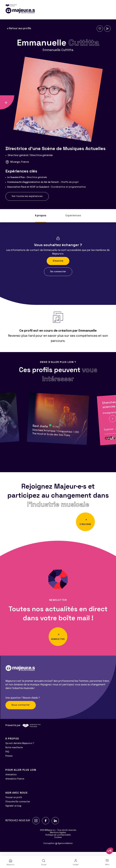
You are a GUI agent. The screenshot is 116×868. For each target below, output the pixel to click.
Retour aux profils (19, 29)
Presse (9, 760)
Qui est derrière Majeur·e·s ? (20, 747)
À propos (41, 216)
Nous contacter (21, 709)
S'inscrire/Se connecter (18, 806)
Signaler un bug (13, 810)
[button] (3, 419)
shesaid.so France (15, 783)
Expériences (73, 216)
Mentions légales (58, 837)
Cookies (58, 842)
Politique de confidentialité (58, 839)
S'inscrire (58, 261)
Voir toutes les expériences (27, 196)
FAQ (7, 756)
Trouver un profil (14, 802)
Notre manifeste (14, 752)
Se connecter (58, 272)
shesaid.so (11, 779)
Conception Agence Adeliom (58, 848)
